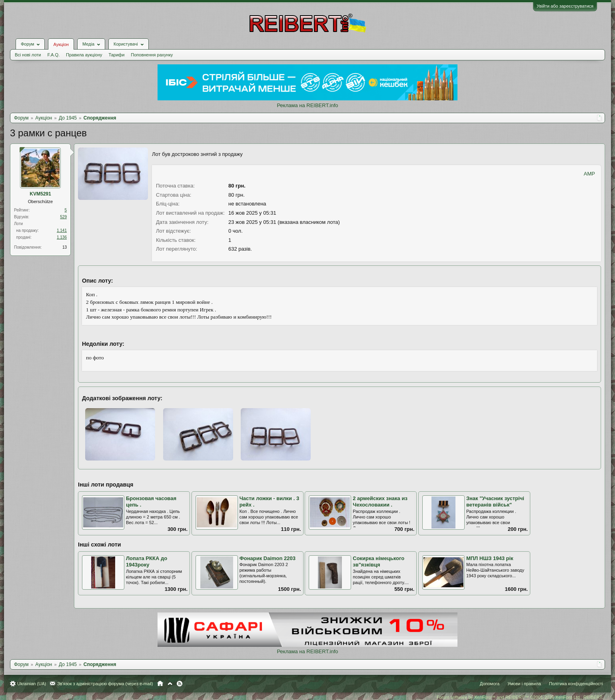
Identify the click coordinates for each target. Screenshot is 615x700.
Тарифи (117, 55)
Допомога (490, 684)
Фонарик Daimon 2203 (268, 558)
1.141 (62, 230)
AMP (589, 174)
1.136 (62, 237)
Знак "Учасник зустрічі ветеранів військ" (495, 502)
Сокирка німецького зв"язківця (378, 562)
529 (63, 217)
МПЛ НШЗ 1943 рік (490, 558)
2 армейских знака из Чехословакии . (380, 502)
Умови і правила (524, 684)
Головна (160, 684)
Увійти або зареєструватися (565, 6)
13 (65, 247)
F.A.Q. (53, 55)
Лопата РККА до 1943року (147, 562)
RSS (180, 684)
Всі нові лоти (28, 55)
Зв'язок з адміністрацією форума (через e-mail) (105, 684)
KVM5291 (40, 194)
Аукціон (61, 44)
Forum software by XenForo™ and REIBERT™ (520, 697)
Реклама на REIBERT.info (307, 105)
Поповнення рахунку (152, 55)
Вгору (170, 684)
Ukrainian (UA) (32, 684)
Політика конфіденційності (576, 684)
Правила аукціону (84, 55)
